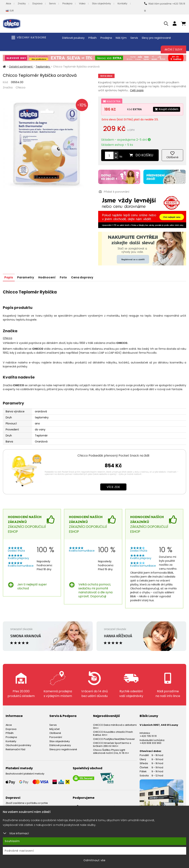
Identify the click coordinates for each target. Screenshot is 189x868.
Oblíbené (55, 732)
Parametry (27, 276)
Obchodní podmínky (18, 744)
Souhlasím (12, 841)
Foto (66, 276)
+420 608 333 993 (150, 742)
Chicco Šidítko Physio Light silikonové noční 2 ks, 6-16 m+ (111, 750)
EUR (10, 11)
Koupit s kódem (166, 109)
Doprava (37, 3)
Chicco (21, 87)
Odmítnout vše (94, 860)
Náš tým (121, 38)
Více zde (113, 486)
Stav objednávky (101, 3)
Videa (82, 3)
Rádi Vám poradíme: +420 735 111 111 (165, 7)
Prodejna (67, 3)
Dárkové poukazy (73, 38)
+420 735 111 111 (148, 735)
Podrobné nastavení (19, 851)
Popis (9, 276)
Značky (22, 3)
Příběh (93, 38)
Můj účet (54, 728)
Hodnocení (49, 276)
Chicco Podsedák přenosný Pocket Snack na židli (113, 454)
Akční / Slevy (173, 49)
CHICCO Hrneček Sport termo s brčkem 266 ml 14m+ (112, 743)
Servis (52, 3)
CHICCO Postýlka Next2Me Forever (114, 738)
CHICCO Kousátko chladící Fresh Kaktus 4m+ (113, 732)
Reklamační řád (15, 748)
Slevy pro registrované (156, 38)
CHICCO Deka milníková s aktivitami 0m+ (115, 725)
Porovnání (56, 736)
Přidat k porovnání (114, 191)
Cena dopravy (86, 276)
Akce (8, 3)
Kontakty (122, 3)
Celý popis (137, 90)
